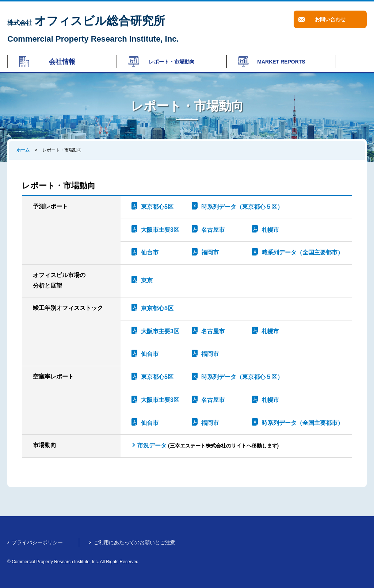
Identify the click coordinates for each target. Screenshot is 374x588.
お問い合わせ (330, 19)
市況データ (152, 445)
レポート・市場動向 (172, 62)
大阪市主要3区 (160, 230)
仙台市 (150, 252)
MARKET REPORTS (281, 62)
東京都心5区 (157, 207)
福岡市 (210, 252)
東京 (147, 280)
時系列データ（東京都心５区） (242, 207)
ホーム (23, 150)
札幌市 (270, 230)
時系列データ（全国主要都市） (302, 252)
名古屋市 (213, 230)
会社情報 (62, 62)
